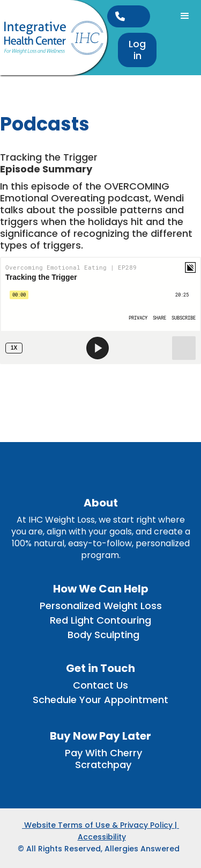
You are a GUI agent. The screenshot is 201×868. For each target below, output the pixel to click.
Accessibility (102, 837)
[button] (185, 16)
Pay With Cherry (103, 753)
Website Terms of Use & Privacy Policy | (100, 825)
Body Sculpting (103, 635)
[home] (54, 38)
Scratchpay (103, 765)
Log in (137, 50)
